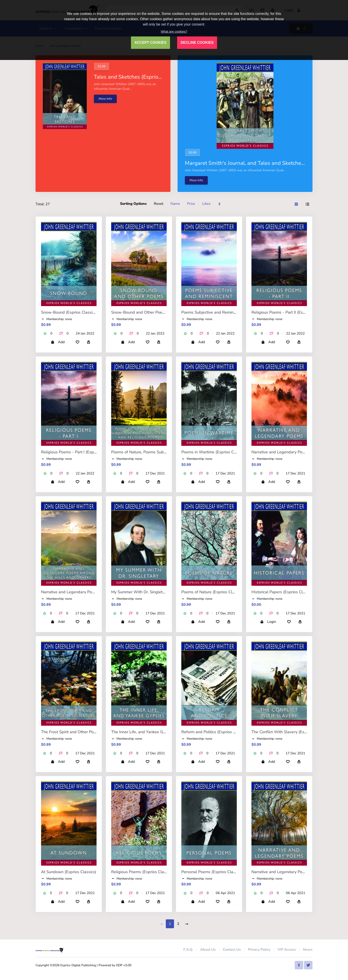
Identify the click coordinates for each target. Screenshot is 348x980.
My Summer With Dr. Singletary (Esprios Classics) (156, 592)
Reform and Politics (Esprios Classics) (215, 732)
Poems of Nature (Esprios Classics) (213, 592)
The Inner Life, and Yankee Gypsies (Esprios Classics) (159, 732)
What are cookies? (174, 32)
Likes (206, 204)
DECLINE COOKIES (197, 43)
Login (268, 622)
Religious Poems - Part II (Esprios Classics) (290, 312)
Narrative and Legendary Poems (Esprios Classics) (297, 452)
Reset (159, 204)
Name (175, 204)
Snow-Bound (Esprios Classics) (69, 312)
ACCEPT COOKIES (150, 43)
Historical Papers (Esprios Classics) (283, 592)
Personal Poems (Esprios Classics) (212, 872)
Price (191, 204)
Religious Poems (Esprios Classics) (143, 872)
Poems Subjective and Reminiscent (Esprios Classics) (229, 312)
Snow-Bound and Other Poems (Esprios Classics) (156, 312)
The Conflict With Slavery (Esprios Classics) (291, 732)
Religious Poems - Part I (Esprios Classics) (79, 452)
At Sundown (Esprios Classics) (69, 872)
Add (58, 342)
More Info (105, 99)
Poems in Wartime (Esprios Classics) (214, 452)
